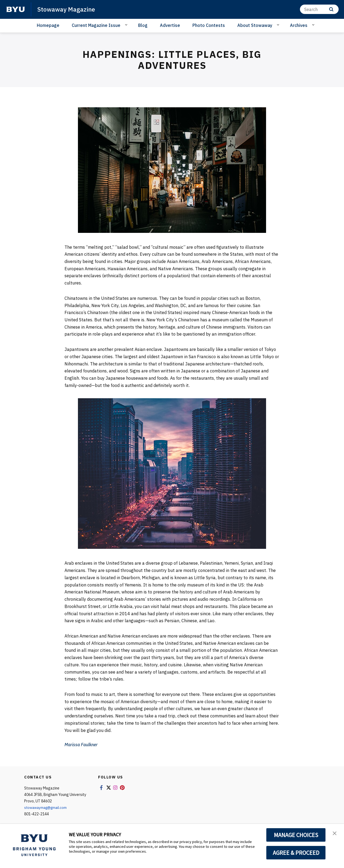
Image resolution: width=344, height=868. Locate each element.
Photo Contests (209, 25)
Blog (143, 25)
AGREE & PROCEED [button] (296, 853)
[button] (335, 834)
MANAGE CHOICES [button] (296, 835)
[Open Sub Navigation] (127, 25)
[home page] (16, 9)
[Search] (319, 9)
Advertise (170, 25)
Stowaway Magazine (68, 9)
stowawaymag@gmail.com (47, 807)
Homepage (48, 25)
